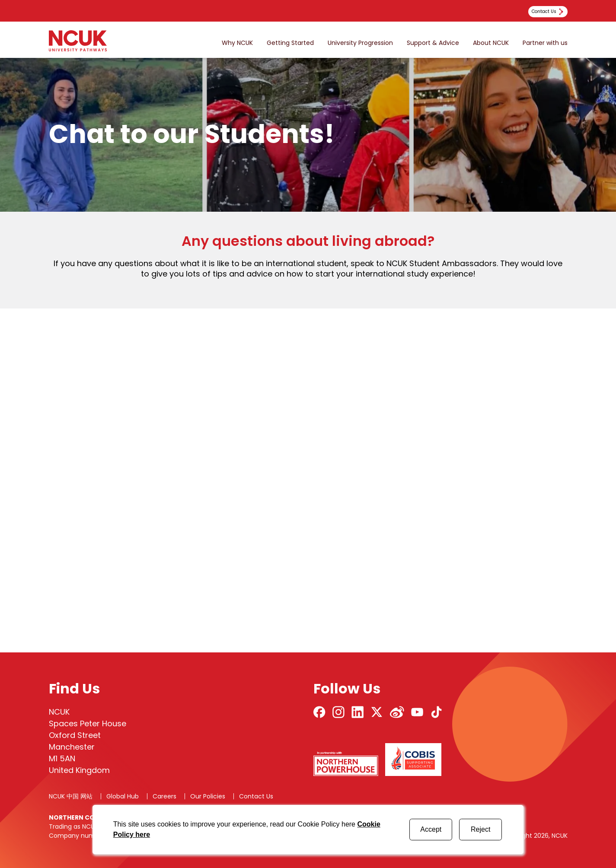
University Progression (360, 43)
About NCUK (491, 43)
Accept (431, 829)
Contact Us (256, 796)
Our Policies (208, 796)
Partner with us (545, 43)
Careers (164, 796)
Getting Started (290, 43)
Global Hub (123, 796)
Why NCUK (237, 43)
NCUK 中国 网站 (71, 796)
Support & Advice (433, 43)
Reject (480, 829)
